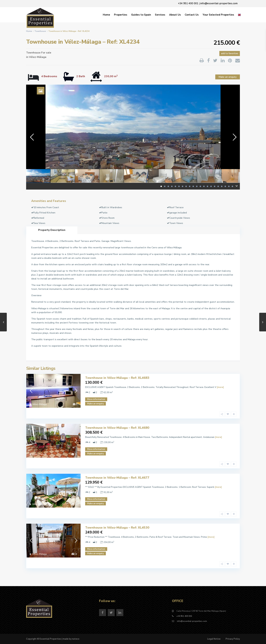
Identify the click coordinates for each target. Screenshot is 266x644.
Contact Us (192, 15)
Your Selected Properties (218, 15)
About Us (175, 15)
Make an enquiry (228, 77)
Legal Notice (214, 639)
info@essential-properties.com (192, 621)
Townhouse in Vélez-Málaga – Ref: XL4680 (117, 428)
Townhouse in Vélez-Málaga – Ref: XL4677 (117, 478)
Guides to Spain (141, 15)
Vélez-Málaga (38, 57)
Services (160, 15)
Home (106, 15)
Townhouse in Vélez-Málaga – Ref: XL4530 (117, 528)
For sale (46, 53)
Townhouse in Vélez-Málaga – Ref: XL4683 (117, 378)
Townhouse (40, 31)
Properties (121, 15)
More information (96, 399)
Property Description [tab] (52, 230)
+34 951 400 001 (184, 616)
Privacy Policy (233, 639)
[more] (220, 387)
